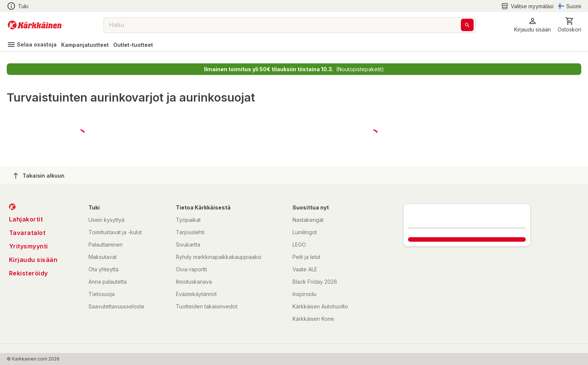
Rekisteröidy (28, 273)
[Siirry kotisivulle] (35, 25)
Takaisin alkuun (39, 176)
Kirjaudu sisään (33, 260)
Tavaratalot (27, 233)
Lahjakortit (26, 219)
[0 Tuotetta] (569, 25)
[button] (532, 25)
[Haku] (467, 25)
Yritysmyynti (28, 246)
